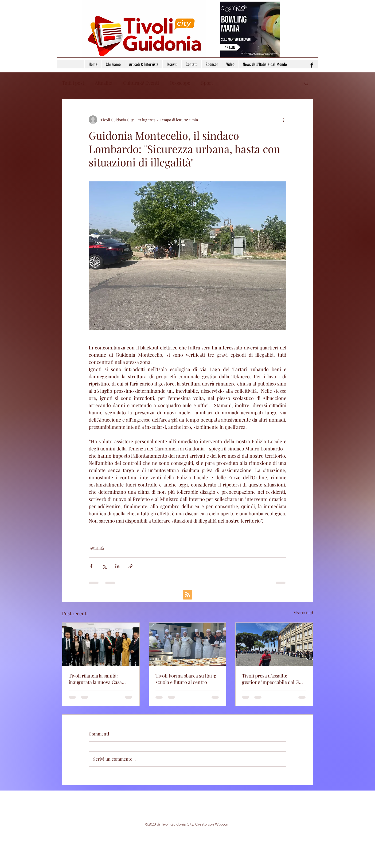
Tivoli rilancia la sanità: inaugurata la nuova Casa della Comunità (95, 679)
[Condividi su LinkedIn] (117, 566)
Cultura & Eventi (141, 83)
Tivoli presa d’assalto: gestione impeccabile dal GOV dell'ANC (274, 679)
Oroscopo (180, 83)
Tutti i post (73, 83)
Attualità (104, 83)
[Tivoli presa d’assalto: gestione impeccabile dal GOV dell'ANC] (274, 644)
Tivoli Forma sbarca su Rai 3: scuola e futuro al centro (186, 679)
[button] (306, 83)
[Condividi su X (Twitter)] (104, 566)
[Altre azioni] (283, 120)
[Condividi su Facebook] (91, 566)
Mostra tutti (303, 613)
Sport (207, 83)
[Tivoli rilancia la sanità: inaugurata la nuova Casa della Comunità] (101, 644)
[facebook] (312, 65)
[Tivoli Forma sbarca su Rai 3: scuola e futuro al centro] (188, 644)
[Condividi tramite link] (130, 566)
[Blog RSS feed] (187, 595)
